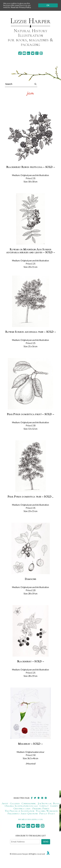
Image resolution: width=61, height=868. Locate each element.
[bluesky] (33, 53)
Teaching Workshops (47, 811)
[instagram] (41, 53)
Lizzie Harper (30, 21)
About (5, 803)
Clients (54, 806)
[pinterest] (37, 53)
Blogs (56, 803)
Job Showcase (45, 803)
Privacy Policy (47, 814)
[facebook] (20, 53)
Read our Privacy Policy (21, 7)
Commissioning (29, 803)
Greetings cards (22, 808)
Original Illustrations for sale (21, 806)
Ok (48, 5)
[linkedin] (28, 53)
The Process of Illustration (20, 811)
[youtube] (24, 53)
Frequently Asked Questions (23, 814)
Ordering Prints (41, 808)
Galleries (15, 803)
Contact (44, 806)
